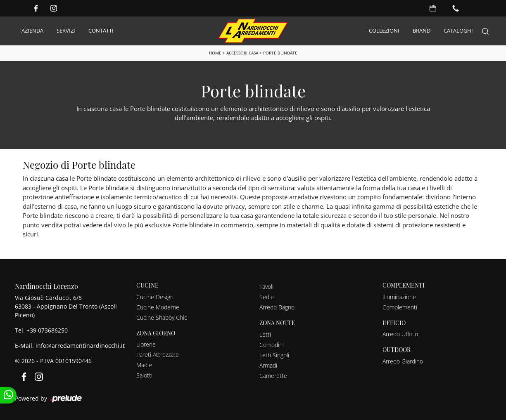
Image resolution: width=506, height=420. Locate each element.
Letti (265, 334)
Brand (422, 31)
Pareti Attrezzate (158, 355)
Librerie (146, 344)
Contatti (101, 31)
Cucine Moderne (158, 307)
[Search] (485, 31)
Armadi (268, 365)
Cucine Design (155, 297)
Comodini (272, 345)
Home (215, 53)
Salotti (144, 375)
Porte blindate (280, 53)
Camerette (273, 376)
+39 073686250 (47, 330)
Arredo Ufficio (400, 334)
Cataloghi (458, 31)
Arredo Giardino (403, 361)
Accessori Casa (242, 53)
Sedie (267, 297)
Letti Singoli (274, 355)
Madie (144, 365)
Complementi (400, 307)
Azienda (32, 31)
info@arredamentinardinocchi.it (80, 346)
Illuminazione (399, 297)
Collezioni (384, 31)
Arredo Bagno (277, 307)
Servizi (66, 31)
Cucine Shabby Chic (162, 317)
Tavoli (266, 287)
